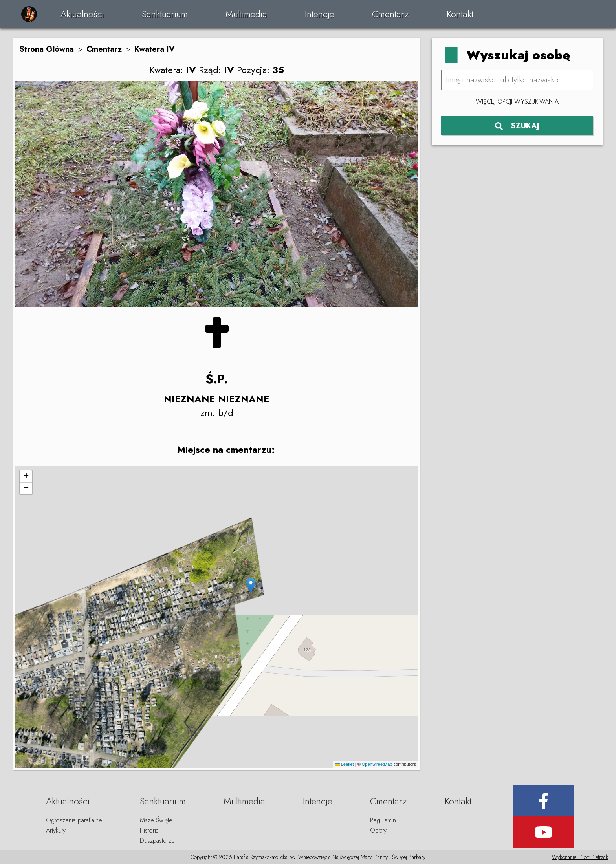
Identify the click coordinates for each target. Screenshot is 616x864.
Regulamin (383, 820)
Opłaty (378, 830)
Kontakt (460, 14)
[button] (251, 585)
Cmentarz (390, 14)
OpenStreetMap (377, 764)
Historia (149, 830)
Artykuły (56, 830)
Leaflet (345, 764)
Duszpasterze (157, 841)
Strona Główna (47, 49)
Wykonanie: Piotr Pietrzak (580, 857)
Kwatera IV (155, 49)
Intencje (320, 14)
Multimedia (246, 14)
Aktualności (82, 14)
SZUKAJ (517, 126)
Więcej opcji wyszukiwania (517, 102)
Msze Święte (156, 820)
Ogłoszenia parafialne (74, 820)
